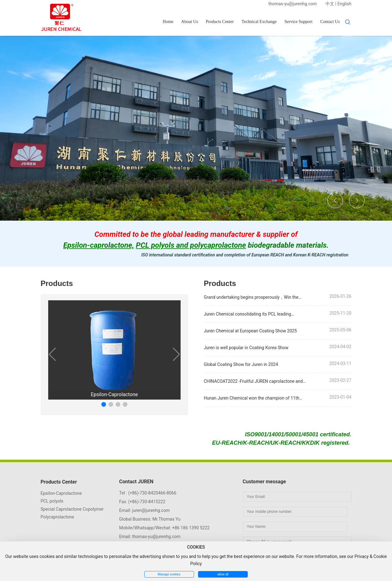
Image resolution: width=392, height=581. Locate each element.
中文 (330, 4)
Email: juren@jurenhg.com (144, 510)
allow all (223, 574)
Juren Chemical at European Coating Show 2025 (250, 331)
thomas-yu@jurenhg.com (293, 4)
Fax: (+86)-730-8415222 (142, 502)
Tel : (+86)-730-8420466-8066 (148, 493)
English (344, 4)
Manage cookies (169, 574)
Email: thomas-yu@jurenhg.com (150, 536)
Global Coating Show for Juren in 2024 (241, 364)
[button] (335, 200)
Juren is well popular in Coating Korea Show (246, 348)
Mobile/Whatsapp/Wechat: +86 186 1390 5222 (164, 528)
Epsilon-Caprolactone (114, 394)
